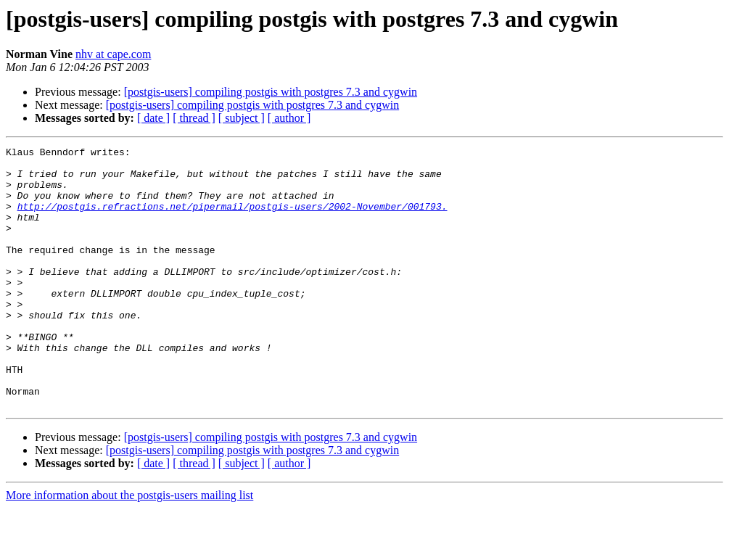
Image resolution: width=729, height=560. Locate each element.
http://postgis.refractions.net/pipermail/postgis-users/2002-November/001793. (232, 219)
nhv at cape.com (113, 54)
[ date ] (153, 118)
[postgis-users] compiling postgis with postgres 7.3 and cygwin (271, 92)
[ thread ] (194, 118)
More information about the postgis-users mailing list (129, 547)
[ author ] (289, 118)
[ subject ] (242, 118)
